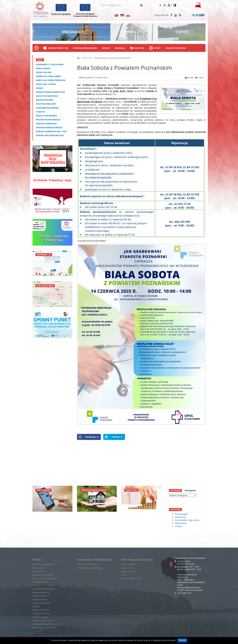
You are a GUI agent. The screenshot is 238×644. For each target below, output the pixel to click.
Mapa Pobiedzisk (129, 564)
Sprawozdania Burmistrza (50, 92)
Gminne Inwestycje (58, 48)
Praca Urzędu (43, 68)
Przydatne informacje (48, 120)
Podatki (40, 112)
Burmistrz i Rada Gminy (48, 76)
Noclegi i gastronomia (131, 578)
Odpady (106, 48)
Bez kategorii (181, 514)
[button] (141, 5)
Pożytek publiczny (46, 104)
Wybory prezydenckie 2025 (50, 135)
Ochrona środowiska (85, 48)
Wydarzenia (126, 568)
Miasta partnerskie (46, 116)
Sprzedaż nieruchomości (49, 128)
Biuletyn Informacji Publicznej (89, 568)
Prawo (40, 88)
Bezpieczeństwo (45, 100)
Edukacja (120, 48)
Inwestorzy (180, 517)
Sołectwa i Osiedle (46, 84)
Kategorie (190, 490)
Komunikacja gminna (47, 108)
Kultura (139, 48)
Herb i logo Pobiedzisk (87, 564)
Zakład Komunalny (46, 124)
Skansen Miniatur (129, 571)
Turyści (178, 526)
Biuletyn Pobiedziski (47, 96)
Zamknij (182, 641)
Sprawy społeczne (175, 48)
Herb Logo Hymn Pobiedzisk (51, 80)
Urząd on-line (44, 72)
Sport (157, 48)
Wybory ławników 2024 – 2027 (51, 132)
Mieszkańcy (87, 58)
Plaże (124, 575)
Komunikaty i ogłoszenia (50, 65)
